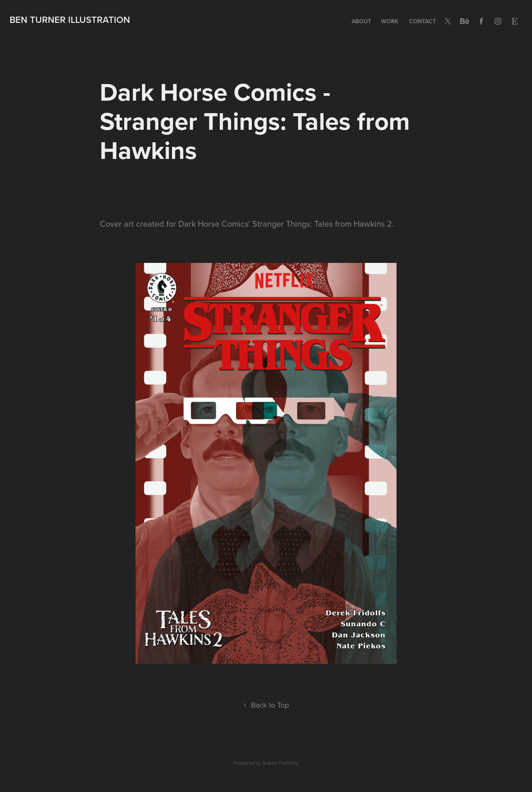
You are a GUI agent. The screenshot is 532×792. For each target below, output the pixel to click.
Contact (422, 21)
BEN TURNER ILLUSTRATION (70, 20)
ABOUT (361, 21)
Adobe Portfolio (280, 763)
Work (390, 21)
